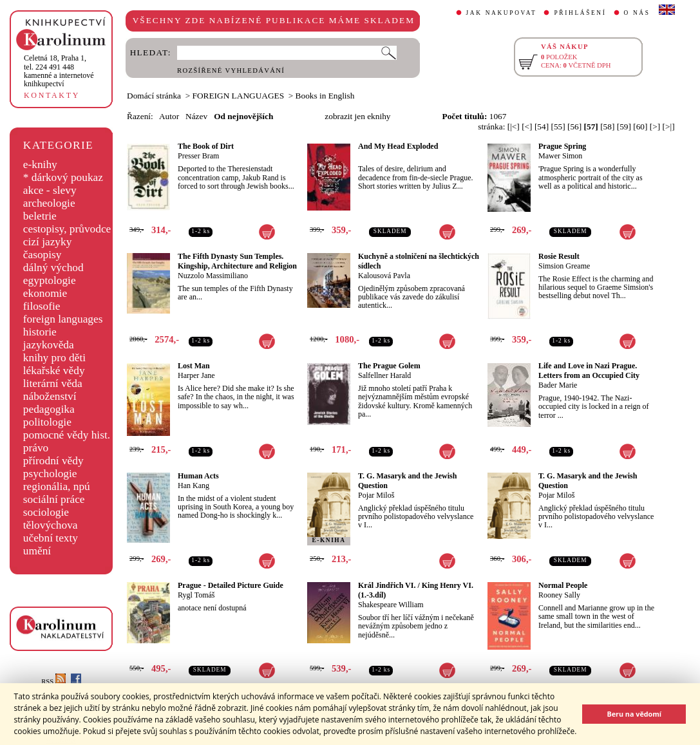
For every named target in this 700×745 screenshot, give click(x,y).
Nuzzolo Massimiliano (213, 276)
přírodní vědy (53, 461)
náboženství (50, 396)
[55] (558, 127)
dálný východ (53, 268)
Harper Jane (196, 375)
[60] (640, 127)
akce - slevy (50, 190)
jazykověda (49, 345)
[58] (607, 127)
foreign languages (63, 319)
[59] (624, 127)
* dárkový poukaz (63, 177)
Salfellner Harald (384, 375)
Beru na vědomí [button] (634, 714)
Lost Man (194, 366)
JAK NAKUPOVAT (502, 13)
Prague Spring (562, 146)
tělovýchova (51, 525)
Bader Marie (558, 385)
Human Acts (198, 476)
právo (36, 448)
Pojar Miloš (376, 495)
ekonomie (45, 293)
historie (40, 332)
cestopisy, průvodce (67, 229)
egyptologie (50, 280)
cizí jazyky (48, 242)
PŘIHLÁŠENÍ (580, 13)
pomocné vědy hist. (67, 435)
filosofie (42, 306)
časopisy (43, 255)
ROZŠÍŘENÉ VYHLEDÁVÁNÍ (231, 71)
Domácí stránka (154, 96)
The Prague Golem (389, 366)
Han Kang (194, 486)
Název (196, 116)
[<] (527, 127)
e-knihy (40, 165)
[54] (542, 127)
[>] (655, 127)
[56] (574, 127)
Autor (169, 116)
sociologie (46, 512)
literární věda (53, 383)
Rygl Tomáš (196, 595)
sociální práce (54, 499)
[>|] (669, 127)
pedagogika (49, 409)
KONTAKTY (52, 95)
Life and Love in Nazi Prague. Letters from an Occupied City (589, 371)
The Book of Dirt (206, 146)
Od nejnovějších (243, 116)
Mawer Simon (560, 156)
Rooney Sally (559, 595)
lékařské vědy (54, 371)
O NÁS (637, 13)
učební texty (51, 538)
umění (37, 551)
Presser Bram (198, 156)
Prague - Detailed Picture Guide (231, 585)
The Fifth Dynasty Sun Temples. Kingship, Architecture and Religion (237, 261)
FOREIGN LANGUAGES (239, 96)
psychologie (50, 474)
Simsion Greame (564, 266)
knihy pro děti (54, 358)
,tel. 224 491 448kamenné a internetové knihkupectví (59, 71)
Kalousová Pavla (384, 276)
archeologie (49, 203)
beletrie (40, 216)
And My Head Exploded (398, 146)
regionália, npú (57, 486)
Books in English (325, 96)
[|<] (514, 127)
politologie (47, 422)
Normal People (563, 585)
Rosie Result (559, 256)
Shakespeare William (391, 605)
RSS (53, 682)
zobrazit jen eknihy (357, 116)
